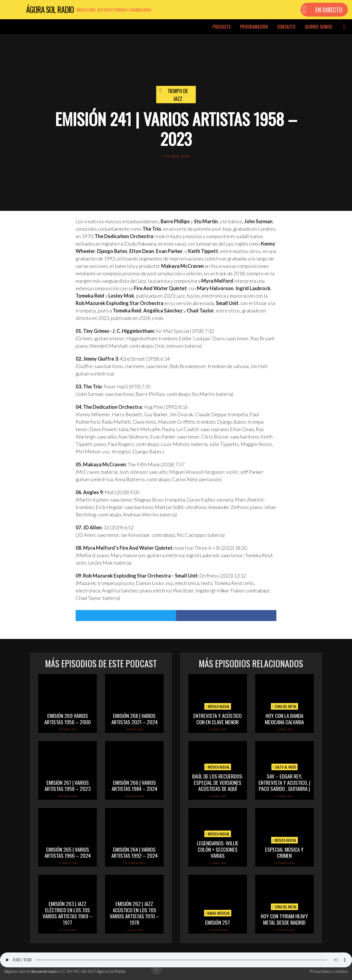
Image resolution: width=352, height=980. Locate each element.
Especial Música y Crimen (284, 852)
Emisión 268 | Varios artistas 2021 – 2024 (134, 719)
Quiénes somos (318, 27)
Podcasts (222, 27)
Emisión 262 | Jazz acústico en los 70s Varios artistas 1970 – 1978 (134, 913)
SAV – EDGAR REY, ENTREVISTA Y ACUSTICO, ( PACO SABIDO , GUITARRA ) (284, 782)
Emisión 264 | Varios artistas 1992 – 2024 (134, 852)
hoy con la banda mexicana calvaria (284, 719)
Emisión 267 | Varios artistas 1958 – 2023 (68, 786)
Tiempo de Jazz (178, 95)
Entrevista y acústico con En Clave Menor (218, 719)
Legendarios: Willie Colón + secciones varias (218, 849)
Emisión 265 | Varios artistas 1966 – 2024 (68, 852)
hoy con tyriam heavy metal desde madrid (284, 919)
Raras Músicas (218, 913)
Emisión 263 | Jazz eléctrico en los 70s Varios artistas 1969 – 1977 (68, 913)
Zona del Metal (284, 706)
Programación (254, 27)
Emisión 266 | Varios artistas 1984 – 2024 (134, 786)
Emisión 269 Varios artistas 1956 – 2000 (68, 719)
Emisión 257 (218, 922)
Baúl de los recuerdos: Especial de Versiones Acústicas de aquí (218, 782)
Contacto (286, 27)
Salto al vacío (284, 767)
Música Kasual (218, 706)
